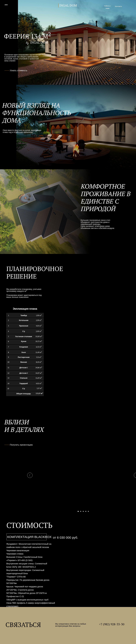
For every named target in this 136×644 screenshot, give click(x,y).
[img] (125, 6)
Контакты (119, 6)
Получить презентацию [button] (21, 445)
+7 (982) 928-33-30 (112, 624)
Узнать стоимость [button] (19, 70)
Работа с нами (107, 7)
